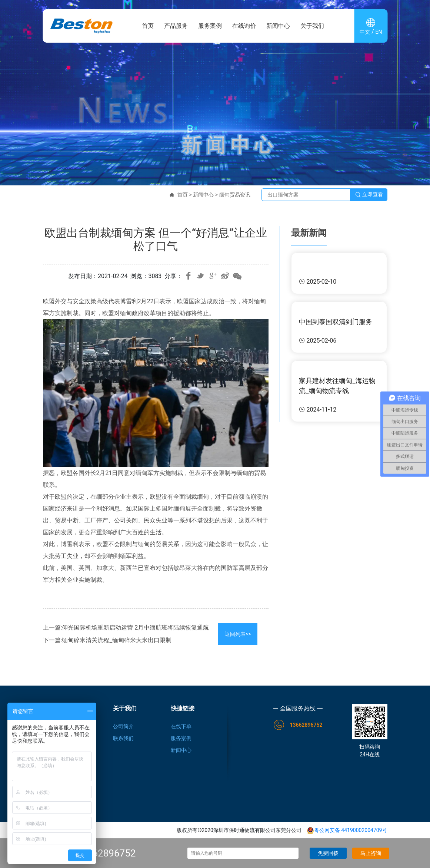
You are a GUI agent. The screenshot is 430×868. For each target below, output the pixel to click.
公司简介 (123, 726)
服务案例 (210, 26)
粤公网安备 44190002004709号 (347, 830)
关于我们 (312, 26)
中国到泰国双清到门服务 (336, 322)
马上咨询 (371, 853)
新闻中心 (278, 26)
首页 (148, 26)
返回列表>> (238, 634)
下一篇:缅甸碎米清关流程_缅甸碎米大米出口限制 (107, 640)
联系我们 (123, 738)
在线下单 (181, 726)
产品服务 (176, 26)
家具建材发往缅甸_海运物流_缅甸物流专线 (337, 386)
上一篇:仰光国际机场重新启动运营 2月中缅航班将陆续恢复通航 (126, 628)
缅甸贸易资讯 (235, 195)
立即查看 (369, 195)
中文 (365, 32)
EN (379, 32)
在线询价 (244, 26)
